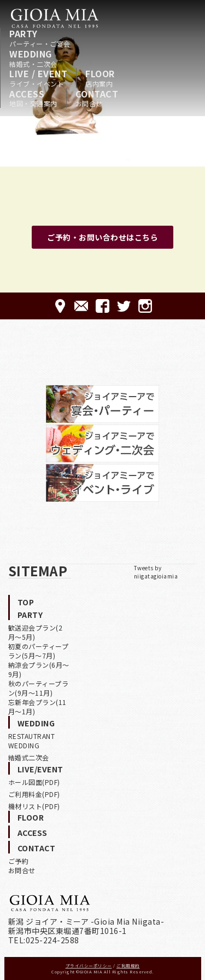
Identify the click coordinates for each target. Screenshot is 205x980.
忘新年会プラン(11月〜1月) (37, 707)
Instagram (145, 306)
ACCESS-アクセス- (60, 306)
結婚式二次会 (29, 757)
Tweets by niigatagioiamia (156, 572)
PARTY (40, 38)
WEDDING (33, 58)
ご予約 (19, 861)
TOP (26, 602)
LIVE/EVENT (40, 769)
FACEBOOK (102, 306)
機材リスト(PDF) (34, 806)
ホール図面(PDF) (34, 782)
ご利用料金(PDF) (34, 794)
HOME (55, 18)
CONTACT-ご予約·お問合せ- (81, 306)
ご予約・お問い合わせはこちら (102, 237)
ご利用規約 (128, 965)
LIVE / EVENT (38, 78)
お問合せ (22, 870)
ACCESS (33, 98)
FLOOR (100, 78)
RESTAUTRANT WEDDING (32, 741)
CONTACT (97, 98)
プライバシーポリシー (89, 965)
